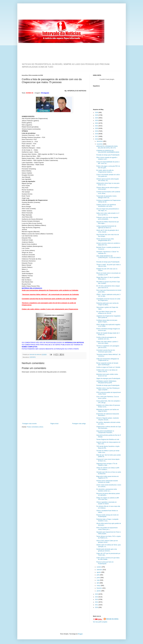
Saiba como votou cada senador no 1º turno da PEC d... (108, 214)
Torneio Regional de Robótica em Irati (108, 439)
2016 (97, 139)
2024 (97, 118)
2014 (97, 597)
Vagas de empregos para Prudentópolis (108, 378)
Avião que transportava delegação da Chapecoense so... (108, 360)
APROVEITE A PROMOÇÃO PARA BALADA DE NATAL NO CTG (107, 147)
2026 (97, 113)
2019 (97, 131)
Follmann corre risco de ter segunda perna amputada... (107, 218)
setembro (100, 570)
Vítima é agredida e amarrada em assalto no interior (106, 503)
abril (98, 583)
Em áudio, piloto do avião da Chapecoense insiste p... (105, 171)
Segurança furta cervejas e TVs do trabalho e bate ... (107, 464)
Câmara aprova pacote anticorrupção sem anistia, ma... (108, 180)
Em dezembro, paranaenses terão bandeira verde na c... (107, 490)
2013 (97, 599)
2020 (97, 128)
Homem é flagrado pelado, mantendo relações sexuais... (108, 419)
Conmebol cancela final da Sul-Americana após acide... (106, 351)
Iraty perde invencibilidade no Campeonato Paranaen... (105, 432)
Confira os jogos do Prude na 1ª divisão (108, 367)
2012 (97, 602)
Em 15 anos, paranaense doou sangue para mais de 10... (108, 287)
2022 (97, 123)
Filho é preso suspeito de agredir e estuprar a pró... (107, 158)
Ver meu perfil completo (100, 622)
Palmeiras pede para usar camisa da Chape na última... (107, 304)
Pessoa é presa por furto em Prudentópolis (105, 563)
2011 (97, 605)
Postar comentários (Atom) (35, 427)
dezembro (100, 141)
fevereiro (99, 588)
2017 (97, 136)
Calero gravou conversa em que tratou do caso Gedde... (108, 559)
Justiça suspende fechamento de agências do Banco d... (106, 227)
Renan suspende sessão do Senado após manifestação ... (107, 364)
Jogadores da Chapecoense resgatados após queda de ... (108, 317)
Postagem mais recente (30, 424)
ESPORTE (33, 357)
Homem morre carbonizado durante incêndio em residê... (107, 481)
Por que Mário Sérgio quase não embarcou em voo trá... (106, 312)
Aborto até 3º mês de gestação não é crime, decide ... (108, 231)
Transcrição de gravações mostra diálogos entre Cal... (106, 197)
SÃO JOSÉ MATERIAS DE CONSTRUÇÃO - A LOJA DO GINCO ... (108, 258)
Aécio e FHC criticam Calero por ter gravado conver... (107, 541)
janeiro (99, 591)
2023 (97, 120)
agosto (99, 572)
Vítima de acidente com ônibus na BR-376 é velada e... (108, 469)
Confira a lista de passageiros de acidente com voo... (106, 338)
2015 (97, 594)
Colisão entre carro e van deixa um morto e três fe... (107, 371)
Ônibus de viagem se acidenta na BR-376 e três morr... (108, 499)
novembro (100, 144)
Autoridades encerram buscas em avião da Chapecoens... (108, 300)
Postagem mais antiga (79, 424)
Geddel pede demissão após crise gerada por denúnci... (107, 550)
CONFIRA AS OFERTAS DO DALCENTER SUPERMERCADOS (108, 151)
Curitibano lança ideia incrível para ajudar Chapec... (107, 321)
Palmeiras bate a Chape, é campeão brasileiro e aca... (107, 520)
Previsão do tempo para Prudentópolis (108, 155)
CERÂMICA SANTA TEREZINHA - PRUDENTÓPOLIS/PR (107, 382)
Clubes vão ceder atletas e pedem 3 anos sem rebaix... (107, 342)
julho (98, 575)
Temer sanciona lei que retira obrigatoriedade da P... (105, 240)
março (99, 586)
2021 (97, 126)
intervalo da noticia (35, 354)
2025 (97, 115)
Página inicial (54, 424)
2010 (97, 607)
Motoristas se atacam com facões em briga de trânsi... (108, 410)
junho (99, 578)
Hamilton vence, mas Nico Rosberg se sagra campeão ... (108, 389)
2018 (97, 134)
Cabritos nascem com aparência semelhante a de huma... (106, 205)
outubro (99, 567)
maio (98, 580)
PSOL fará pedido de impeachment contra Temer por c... (107, 529)
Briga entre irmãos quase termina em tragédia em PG (107, 477)
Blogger (80, 634)
